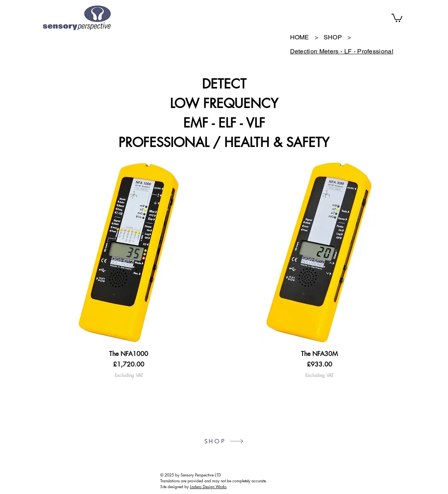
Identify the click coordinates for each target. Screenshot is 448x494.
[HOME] (300, 37)
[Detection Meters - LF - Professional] (342, 51)
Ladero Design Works (208, 486)
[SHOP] (333, 37)
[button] (397, 18)
